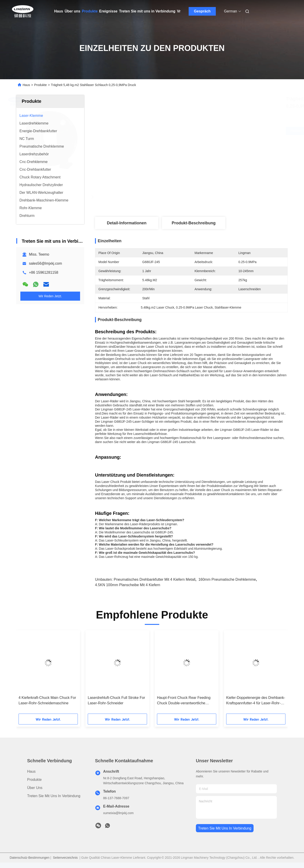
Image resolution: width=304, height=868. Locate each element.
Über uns (72, 11)
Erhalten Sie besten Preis (219, 131)
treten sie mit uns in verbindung (225, 828)
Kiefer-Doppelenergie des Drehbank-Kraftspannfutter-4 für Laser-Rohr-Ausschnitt (256, 701)
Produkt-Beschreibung (194, 223)
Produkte (90, 11)
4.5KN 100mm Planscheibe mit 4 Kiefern (128, 585)
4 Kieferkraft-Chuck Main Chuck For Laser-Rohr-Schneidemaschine (47, 700)
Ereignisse (108, 11)
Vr (179, 11)
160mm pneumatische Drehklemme (227, 579)
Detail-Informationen (127, 223)
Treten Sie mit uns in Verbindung (147, 11)
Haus (59, 11)
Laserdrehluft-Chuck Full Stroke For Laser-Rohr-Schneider (116, 700)
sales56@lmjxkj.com (45, 263)
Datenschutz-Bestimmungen (30, 858)
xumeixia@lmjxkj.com (118, 813)
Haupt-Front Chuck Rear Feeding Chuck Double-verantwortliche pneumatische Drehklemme (184, 701)
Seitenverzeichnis (65, 858)
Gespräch (202, 11)
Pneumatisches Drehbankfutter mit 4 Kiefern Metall (155, 579)
